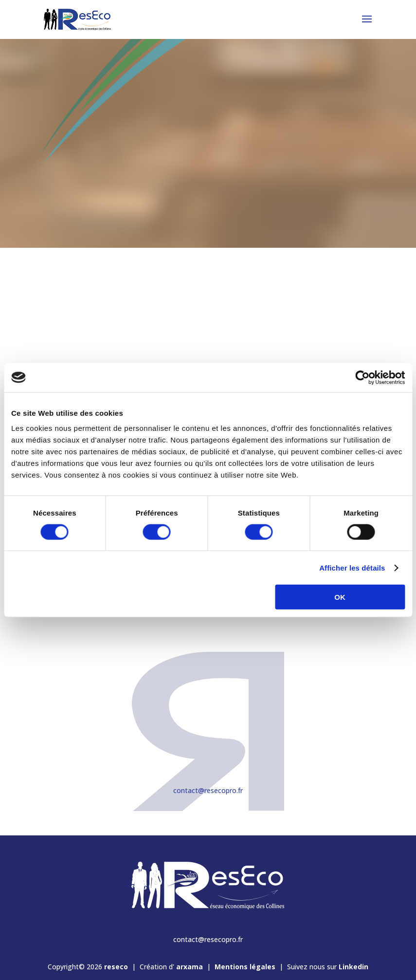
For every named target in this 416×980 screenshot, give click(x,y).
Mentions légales (245, 967)
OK (340, 597)
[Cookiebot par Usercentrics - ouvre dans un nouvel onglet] (362, 377)
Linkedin (353, 967)
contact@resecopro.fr (208, 790)
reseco (116, 967)
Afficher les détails (352, 567)
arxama (190, 967)
